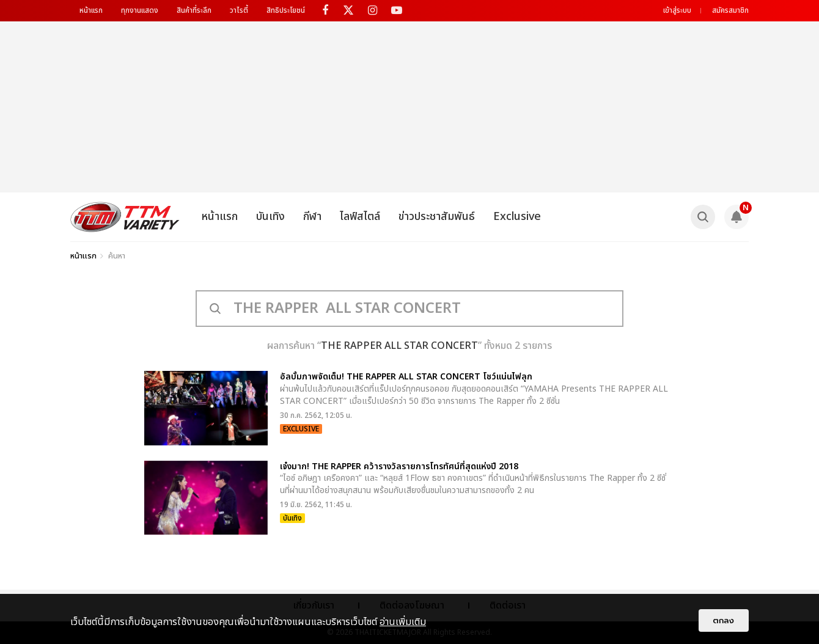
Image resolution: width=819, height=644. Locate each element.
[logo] (125, 217)
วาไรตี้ (239, 10)
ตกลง (724, 620)
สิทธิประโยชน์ (286, 10)
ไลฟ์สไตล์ (360, 217)
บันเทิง (270, 217)
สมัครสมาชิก (730, 10)
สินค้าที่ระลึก (194, 10)
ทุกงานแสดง (140, 10)
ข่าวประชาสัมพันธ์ (437, 217)
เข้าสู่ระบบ (677, 10)
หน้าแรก (91, 10)
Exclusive (517, 217)
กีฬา (312, 217)
